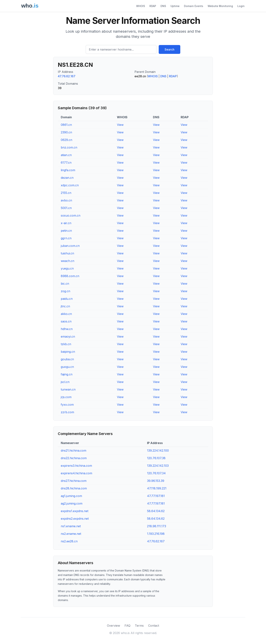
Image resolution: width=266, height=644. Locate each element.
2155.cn (66, 193)
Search (169, 49)
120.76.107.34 (156, 473)
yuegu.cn (67, 268)
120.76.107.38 (156, 458)
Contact (154, 626)
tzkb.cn (66, 344)
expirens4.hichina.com (76, 473)
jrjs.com (66, 397)
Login (241, 6)
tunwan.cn (68, 389)
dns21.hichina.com (74, 450)
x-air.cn (66, 223)
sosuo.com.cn (71, 215)
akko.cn (66, 314)
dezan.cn (67, 178)
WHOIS (141, 6)
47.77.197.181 (156, 496)
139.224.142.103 (158, 466)
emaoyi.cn (68, 336)
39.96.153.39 (156, 481)
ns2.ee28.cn (69, 541)
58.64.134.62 (156, 511)
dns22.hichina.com (74, 458)
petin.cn (66, 231)
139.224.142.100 (158, 450)
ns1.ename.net (71, 526)
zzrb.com (67, 412)
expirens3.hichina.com (76, 466)
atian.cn (66, 155)
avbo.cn (66, 200)
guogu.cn (67, 367)
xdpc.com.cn (70, 185)
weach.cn (68, 261)
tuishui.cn (67, 253)
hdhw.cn (67, 329)
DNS (163, 6)
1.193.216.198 (156, 534)
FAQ (127, 626)
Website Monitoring (220, 6)
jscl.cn (65, 382)
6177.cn (66, 163)
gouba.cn (67, 359)
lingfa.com (68, 170)
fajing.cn (67, 374)
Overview (114, 626)
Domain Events (194, 6)
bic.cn (65, 284)
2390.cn (66, 132)
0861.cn (66, 125)
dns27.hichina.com (74, 481)
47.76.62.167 (67, 76)
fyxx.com (67, 405)
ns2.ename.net (71, 534)
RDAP (153, 6)
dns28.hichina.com (74, 488)
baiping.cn (68, 352)
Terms (139, 626)
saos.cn (66, 321)
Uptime (175, 6)
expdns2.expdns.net (75, 519)
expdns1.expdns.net (75, 511)
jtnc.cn (65, 306)
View (120, 125)
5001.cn (66, 208)
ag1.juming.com (71, 496)
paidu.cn (67, 299)
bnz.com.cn (69, 147)
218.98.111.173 (157, 526)
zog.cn (65, 291)
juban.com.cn (70, 246)
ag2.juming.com (72, 503)
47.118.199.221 (157, 488)
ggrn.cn (66, 238)
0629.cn (66, 140)
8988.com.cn (70, 276)
